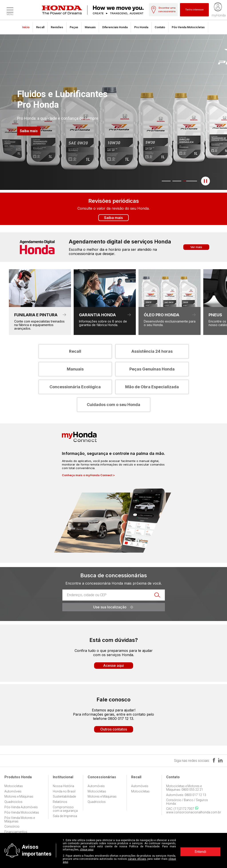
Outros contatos (114, 729)
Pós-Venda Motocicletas (188, 27)
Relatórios (60, 802)
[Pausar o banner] (205, 181)
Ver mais (196, 247)
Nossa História (63, 786)
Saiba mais (29, 131)
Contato (160, 27)
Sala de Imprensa (65, 816)
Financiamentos (16, 832)
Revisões (57, 27)
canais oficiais (137, 859)
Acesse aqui (113, 665)
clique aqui (87, 850)
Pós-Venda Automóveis (21, 807)
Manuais (90, 27)
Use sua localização (113, 607)
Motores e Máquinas (19, 796)
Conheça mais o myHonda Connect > (88, 475)
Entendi (200, 852)
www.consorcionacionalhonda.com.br (194, 812)
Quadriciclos (13, 802)
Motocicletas (14, 786)
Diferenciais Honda (115, 27)
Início (26, 27)
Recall (40, 27)
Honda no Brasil (64, 791)
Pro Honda (141, 27)
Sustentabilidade (64, 796)
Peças (74, 27)
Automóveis (13, 791)
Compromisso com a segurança (65, 809)
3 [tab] (181, 181)
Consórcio (12, 826)
